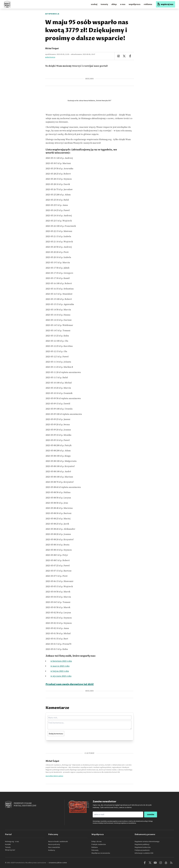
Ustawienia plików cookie (58, 863)
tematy (104, 4)
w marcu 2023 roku (60, 666)
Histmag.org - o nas (12, 842)
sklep (114, 4)
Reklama (95, 847)
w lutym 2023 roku (60, 671)
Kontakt (8, 844)
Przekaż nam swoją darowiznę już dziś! (70, 684)
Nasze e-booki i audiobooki (58, 842)
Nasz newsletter (54, 847)
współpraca (135, 4)
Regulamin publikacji (142, 844)
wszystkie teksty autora (54, 776)
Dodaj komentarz (56, 734)
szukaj (94, 4)
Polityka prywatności (142, 850)
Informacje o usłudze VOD (144, 853)
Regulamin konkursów (143, 847)
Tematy (8, 847)
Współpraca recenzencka (101, 853)
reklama (148, 4)
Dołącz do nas (97, 842)
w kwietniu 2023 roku (61, 661)
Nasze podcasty (54, 844)
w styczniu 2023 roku (61, 676)
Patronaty (95, 850)
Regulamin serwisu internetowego (147, 842)
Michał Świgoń (52, 48)
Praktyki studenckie (99, 844)
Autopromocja (52, 14)
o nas (123, 4)
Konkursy (52, 850)
